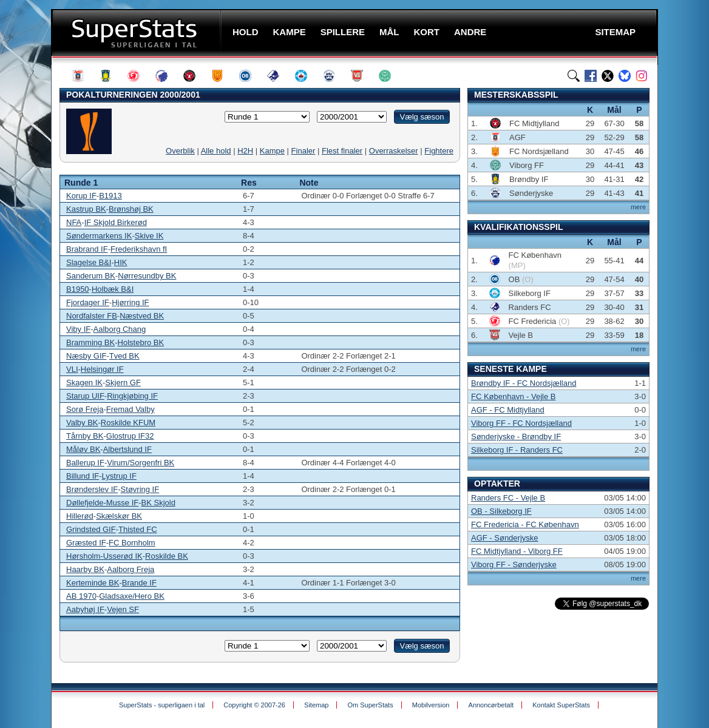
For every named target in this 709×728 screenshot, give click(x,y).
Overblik (180, 151)
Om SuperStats (370, 705)
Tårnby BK (85, 436)
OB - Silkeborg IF (501, 511)
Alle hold (216, 151)
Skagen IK (84, 383)
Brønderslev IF (92, 489)
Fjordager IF (88, 302)
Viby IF (78, 329)
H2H (245, 151)
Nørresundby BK (147, 276)
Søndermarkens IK (99, 236)
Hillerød (80, 516)
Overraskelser (394, 151)
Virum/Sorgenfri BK (141, 463)
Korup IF (81, 196)
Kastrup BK (86, 209)
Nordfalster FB (92, 316)
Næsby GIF (86, 356)
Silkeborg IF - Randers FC (517, 450)
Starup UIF (85, 396)
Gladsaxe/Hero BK (132, 596)
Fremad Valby (131, 409)
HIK (121, 262)
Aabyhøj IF (85, 609)
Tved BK (124, 356)
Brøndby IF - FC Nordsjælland (524, 383)
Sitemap (316, 705)
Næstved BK (142, 316)
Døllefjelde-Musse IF (102, 503)
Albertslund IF (127, 449)
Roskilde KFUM (128, 423)
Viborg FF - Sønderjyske (514, 565)
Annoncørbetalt (491, 705)
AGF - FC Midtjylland (508, 410)
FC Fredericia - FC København (525, 524)
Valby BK (82, 423)
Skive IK (149, 236)
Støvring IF (140, 489)
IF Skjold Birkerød (116, 222)
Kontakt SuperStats (561, 705)
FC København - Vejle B (513, 396)
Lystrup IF (119, 476)
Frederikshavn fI (139, 249)
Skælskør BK (119, 516)
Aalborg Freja (131, 569)
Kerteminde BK (93, 583)
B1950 (78, 289)
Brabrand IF (87, 249)
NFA (74, 222)
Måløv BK (83, 449)
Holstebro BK (141, 342)
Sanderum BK (91, 276)
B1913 (110, 196)
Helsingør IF (102, 369)
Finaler (304, 151)
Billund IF (83, 476)
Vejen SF (123, 609)
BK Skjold (158, 503)
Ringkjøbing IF (132, 396)
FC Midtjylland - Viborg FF (517, 551)
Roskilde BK (167, 556)
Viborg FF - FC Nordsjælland (521, 423)
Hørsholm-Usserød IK (104, 556)
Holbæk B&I (113, 289)
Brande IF (139, 583)
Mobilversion (431, 705)
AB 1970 (81, 596)
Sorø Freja (85, 409)
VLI (72, 369)
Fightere (439, 151)
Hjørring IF (130, 302)
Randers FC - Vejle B (508, 498)
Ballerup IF (85, 463)
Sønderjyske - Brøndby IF (516, 436)
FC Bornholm (132, 543)
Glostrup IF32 (130, 436)
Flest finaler (342, 151)
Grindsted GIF (91, 529)
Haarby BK (85, 569)
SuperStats (137, 32)
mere (638, 207)
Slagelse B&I (89, 262)
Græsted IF (86, 543)
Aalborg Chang (120, 329)
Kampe (272, 151)
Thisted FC (138, 529)
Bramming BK (90, 342)
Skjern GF (123, 383)
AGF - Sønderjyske (505, 538)
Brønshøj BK (131, 209)
